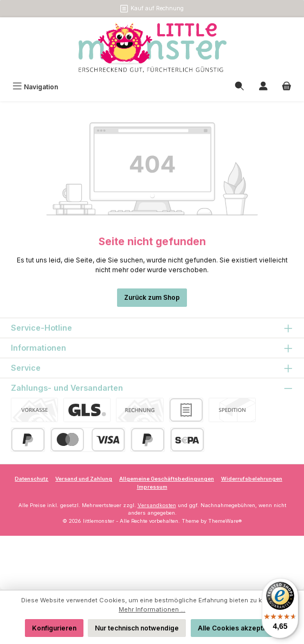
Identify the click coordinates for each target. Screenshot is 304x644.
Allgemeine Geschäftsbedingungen (167, 479)
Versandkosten (157, 505)
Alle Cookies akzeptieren (239, 628)
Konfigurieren (54, 628)
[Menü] (35, 87)
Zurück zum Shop (152, 297)
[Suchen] (240, 87)
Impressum (152, 487)
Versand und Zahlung (84, 479)
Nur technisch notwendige (137, 628)
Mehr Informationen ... (152, 609)
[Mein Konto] (263, 87)
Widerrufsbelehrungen (252, 479)
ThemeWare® (225, 521)
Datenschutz (31, 479)
